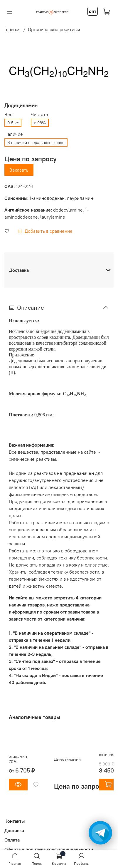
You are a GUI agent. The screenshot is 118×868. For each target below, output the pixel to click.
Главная (12, 29)
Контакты (15, 821)
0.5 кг (13, 123)
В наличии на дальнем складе (36, 143)
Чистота (39, 114)
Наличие (14, 134)
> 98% (40, 123)
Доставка (14, 830)
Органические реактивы (54, 29)
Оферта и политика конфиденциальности (49, 849)
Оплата (12, 840)
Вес (8, 114)
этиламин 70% (18, 759)
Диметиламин (67, 759)
